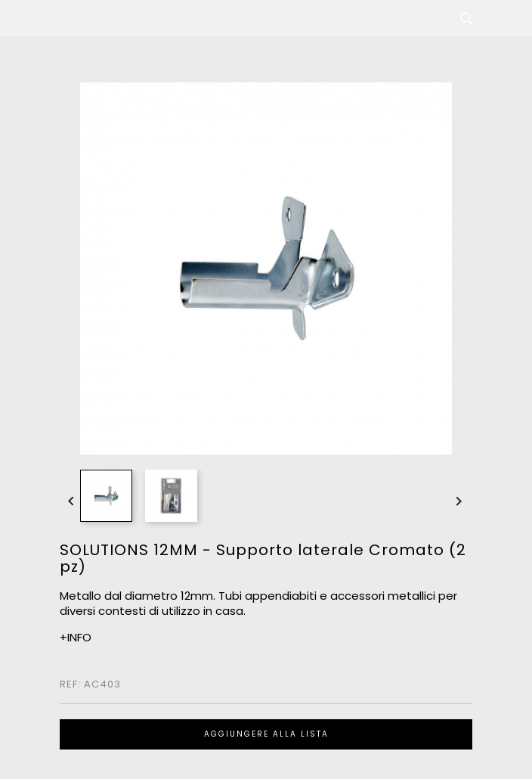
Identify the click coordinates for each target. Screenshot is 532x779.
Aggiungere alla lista (266, 734)
